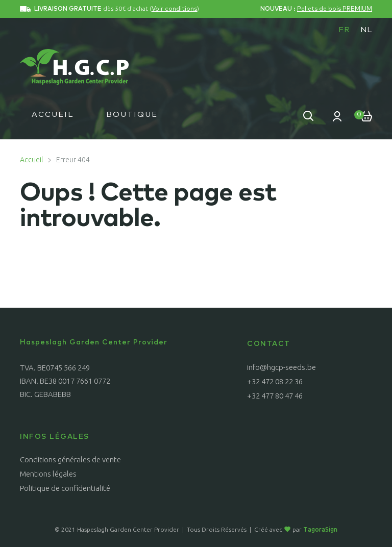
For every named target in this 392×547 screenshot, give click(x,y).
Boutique (132, 115)
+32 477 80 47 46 (275, 396)
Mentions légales (48, 474)
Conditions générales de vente (70, 459)
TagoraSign (320, 529)
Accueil (53, 115)
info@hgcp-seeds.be (281, 367)
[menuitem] (344, 30)
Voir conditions (174, 9)
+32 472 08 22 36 (275, 381)
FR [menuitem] (344, 30)
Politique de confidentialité (65, 488)
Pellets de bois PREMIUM (335, 9)
